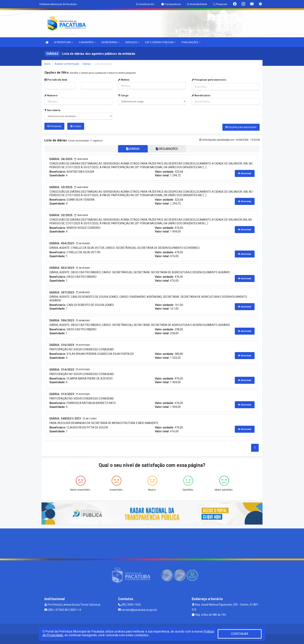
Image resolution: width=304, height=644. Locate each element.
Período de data (56, 80)
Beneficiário (201, 95)
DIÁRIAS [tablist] (133, 149)
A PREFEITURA (64, 42)
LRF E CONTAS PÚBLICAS (160, 42)
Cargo (123, 95)
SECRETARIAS (110, 42)
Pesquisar (54, 126)
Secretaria (52, 110)
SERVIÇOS (132, 42)
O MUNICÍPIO (87, 42)
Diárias (87, 64)
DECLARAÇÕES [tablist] (167, 149)
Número (51, 95)
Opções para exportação (241, 127)
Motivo (124, 80)
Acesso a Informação (67, 64)
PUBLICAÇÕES (191, 42)
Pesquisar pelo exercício (209, 80)
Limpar (76, 126)
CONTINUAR (240, 634)
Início (47, 64)
